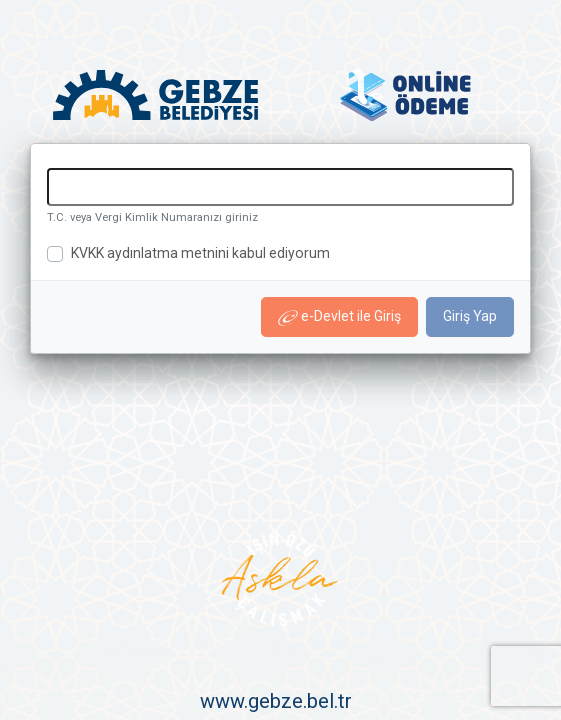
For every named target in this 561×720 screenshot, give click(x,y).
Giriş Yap (470, 316)
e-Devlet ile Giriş (339, 316)
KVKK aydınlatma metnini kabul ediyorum (200, 253)
